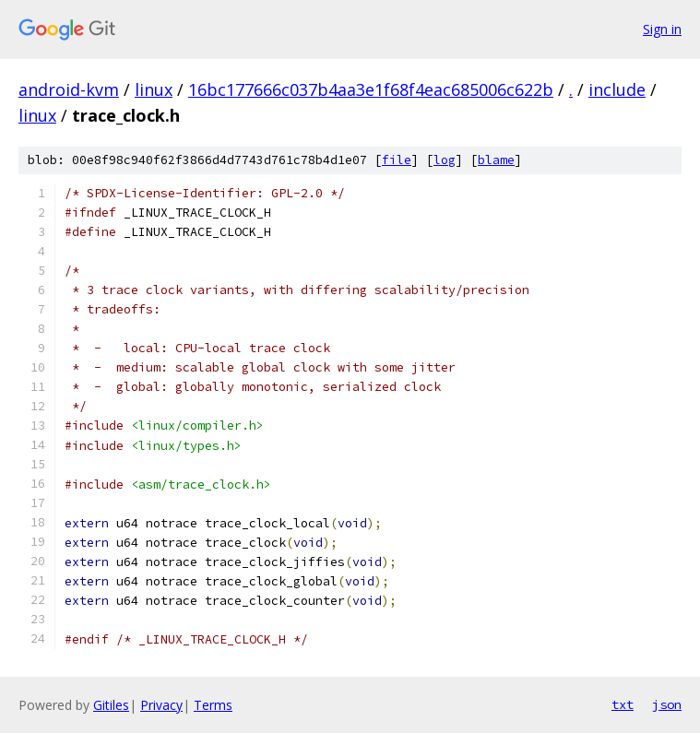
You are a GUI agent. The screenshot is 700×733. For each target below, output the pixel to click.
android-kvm (69, 89)
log (445, 160)
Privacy (161, 705)
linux (154, 89)
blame (496, 160)
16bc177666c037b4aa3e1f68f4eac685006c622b (371, 89)
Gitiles (111, 705)
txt (623, 704)
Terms (213, 705)
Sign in (662, 29)
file (397, 160)
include (617, 89)
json (667, 704)
